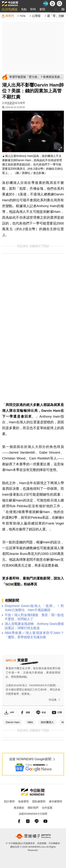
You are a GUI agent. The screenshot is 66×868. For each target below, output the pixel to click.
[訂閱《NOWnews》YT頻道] (57, 712)
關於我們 (33, 808)
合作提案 (47, 808)
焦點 (24, 9)
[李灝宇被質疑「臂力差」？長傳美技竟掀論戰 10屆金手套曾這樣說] (36, 77)
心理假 (36, 16)
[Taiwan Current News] (45, 4)
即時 (33, 9)
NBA (30, 722)
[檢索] (59, 4)
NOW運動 (13, 584)
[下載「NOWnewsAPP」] (9, 712)
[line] (37, 821)
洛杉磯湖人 (47, 722)
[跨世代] (8, 16)
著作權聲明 (56, 801)
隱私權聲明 (39, 801)
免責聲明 (23, 801)
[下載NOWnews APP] (52, 4)
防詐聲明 (9, 801)
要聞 (42, 9)
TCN (23, 16)
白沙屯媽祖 (10, 9)
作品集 (55, 700)
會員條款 (19, 808)
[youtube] (45, 821)
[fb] (19, 821)
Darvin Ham (13, 722)
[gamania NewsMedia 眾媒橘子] (33, 836)
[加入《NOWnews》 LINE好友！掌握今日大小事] (41, 712)
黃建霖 (11, 103)
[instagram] (28, 821)
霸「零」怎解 (56, 16)
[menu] (63, 9)
